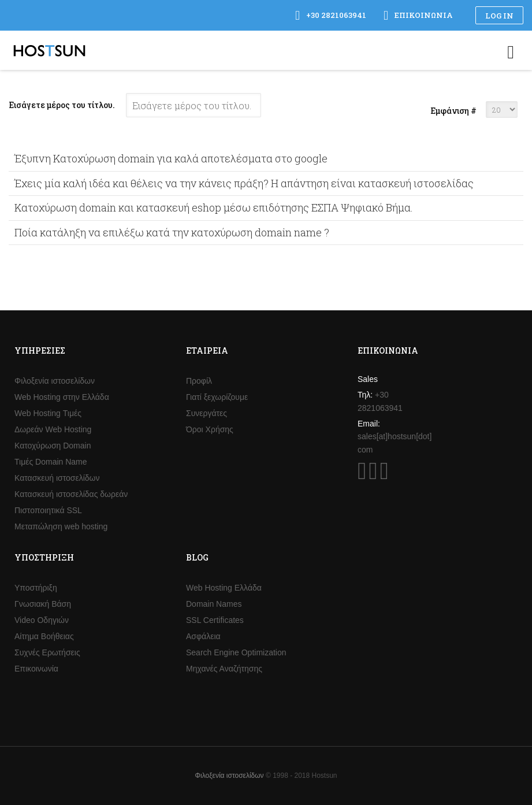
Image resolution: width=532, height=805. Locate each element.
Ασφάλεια (203, 636)
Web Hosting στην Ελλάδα (62, 397)
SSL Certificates (215, 620)
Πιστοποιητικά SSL (48, 510)
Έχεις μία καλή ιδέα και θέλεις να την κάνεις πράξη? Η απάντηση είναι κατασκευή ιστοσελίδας (244, 183)
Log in (499, 16)
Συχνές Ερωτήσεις (47, 652)
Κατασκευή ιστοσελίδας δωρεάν (71, 494)
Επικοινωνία (36, 669)
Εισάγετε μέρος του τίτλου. (63, 105)
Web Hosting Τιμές (48, 413)
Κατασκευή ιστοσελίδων (57, 478)
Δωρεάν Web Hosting (53, 429)
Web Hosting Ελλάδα (224, 588)
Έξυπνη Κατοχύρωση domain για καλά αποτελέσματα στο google (171, 158)
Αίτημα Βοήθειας (44, 636)
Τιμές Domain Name (51, 462)
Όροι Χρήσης (210, 429)
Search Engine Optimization (236, 652)
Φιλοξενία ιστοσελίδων (55, 381)
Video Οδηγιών (42, 620)
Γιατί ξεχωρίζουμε (217, 397)
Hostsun (49, 51)
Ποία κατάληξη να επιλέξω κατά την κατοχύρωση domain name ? (172, 232)
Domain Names (214, 604)
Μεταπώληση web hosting (61, 526)
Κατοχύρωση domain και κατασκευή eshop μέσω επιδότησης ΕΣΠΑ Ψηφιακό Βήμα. (214, 207)
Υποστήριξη (36, 588)
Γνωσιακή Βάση (43, 604)
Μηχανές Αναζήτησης (224, 669)
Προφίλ (199, 381)
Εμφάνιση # (453, 111)
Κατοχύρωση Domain (53, 446)
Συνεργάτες (207, 413)
